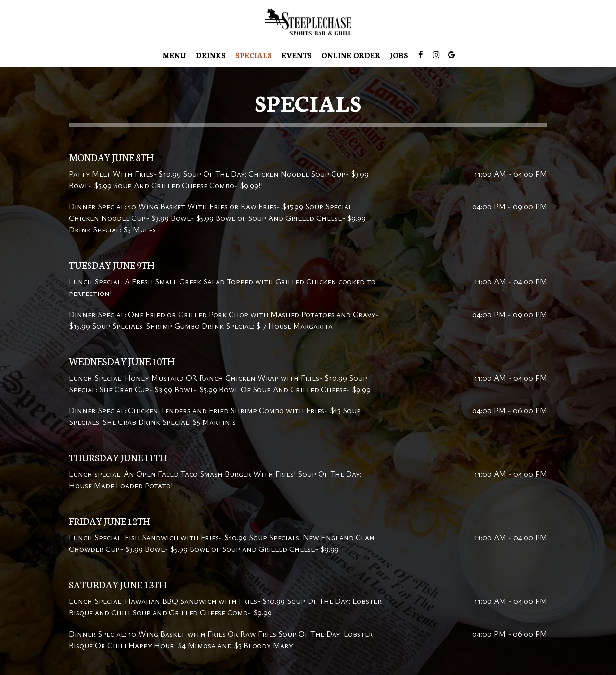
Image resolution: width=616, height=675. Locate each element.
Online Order (351, 55)
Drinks (211, 55)
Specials (254, 55)
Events (297, 55)
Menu (174, 55)
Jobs (399, 55)
